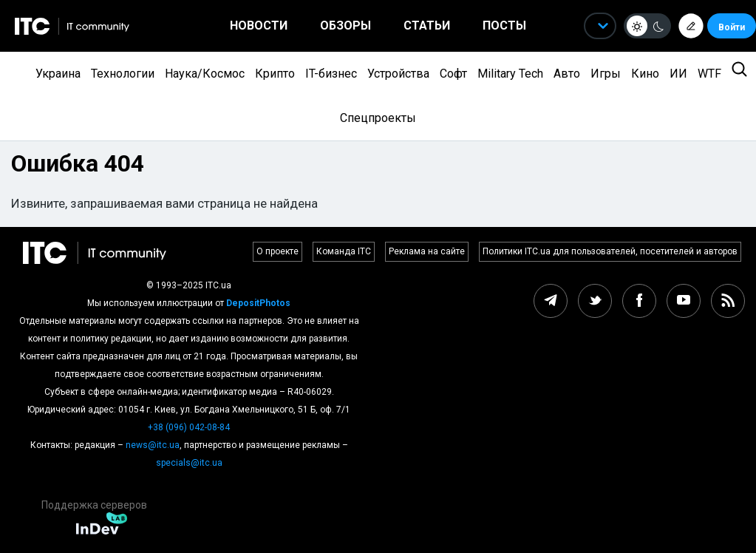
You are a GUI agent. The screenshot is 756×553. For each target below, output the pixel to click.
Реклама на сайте (427, 251)
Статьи (427, 26)
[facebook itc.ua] (639, 301)
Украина (58, 74)
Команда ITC (344, 251)
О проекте (277, 251)
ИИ (678, 74)
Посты (504, 26)
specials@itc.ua (189, 463)
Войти (732, 27)
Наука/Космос (205, 74)
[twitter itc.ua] (595, 301)
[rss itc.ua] (728, 301)
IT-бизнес (331, 74)
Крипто (275, 74)
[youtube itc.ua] (684, 301)
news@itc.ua (153, 445)
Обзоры (345, 26)
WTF (709, 74)
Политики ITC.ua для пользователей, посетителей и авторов (610, 251)
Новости (259, 26)
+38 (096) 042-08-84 (189, 427)
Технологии (123, 74)
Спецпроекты (378, 118)
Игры (606, 74)
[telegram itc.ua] (551, 301)
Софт (453, 74)
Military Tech (510, 74)
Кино (645, 74)
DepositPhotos (258, 303)
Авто (567, 74)
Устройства (398, 74)
